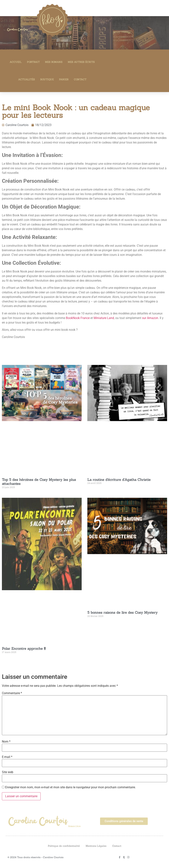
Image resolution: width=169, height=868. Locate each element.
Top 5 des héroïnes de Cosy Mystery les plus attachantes (39, 482)
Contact (80, 79)
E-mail (7, 757)
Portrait (33, 62)
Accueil (16, 62)
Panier (64, 79)
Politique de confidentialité (64, 846)
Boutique (47, 79)
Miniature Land (104, 318)
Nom (6, 742)
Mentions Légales (96, 846)
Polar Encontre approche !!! (24, 649)
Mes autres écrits (81, 62)
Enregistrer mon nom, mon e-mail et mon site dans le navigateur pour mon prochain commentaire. (70, 787)
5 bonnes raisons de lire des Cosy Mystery (122, 612)
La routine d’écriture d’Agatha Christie (119, 480)
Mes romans (54, 62)
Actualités (27, 79)
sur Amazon (150, 318)
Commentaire (12, 693)
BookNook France (78, 318)
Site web (8, 772)
